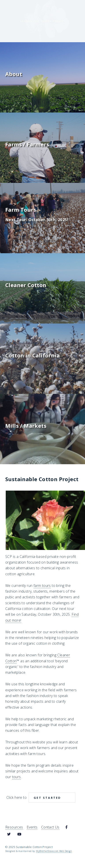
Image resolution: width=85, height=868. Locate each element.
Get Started (47, 798)
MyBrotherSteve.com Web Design (54, 851)
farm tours (42, 586)
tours (17, 777)
